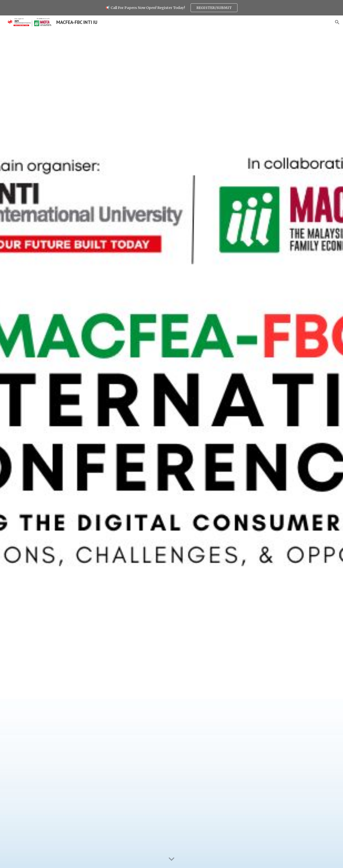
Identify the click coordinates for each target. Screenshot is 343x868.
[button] (337, 22)
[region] (171, 8)
